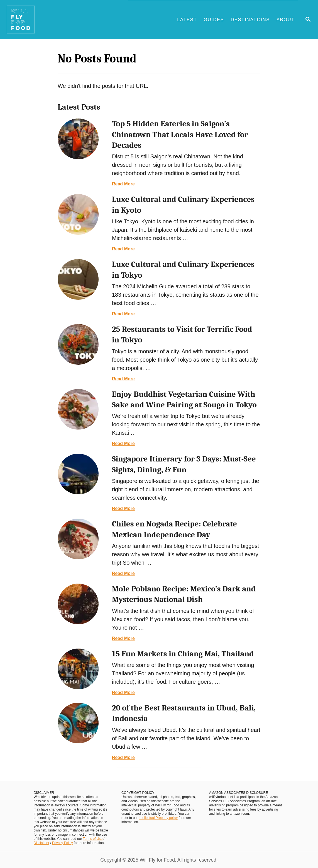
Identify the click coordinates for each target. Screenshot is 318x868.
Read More (123, 184)
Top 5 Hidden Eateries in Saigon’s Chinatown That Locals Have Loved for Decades (180, 134)
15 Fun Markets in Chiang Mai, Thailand (183, 654)
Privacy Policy (63, 843)
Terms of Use (93, 839)
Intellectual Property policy (158, 818)
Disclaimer (41, 843)
